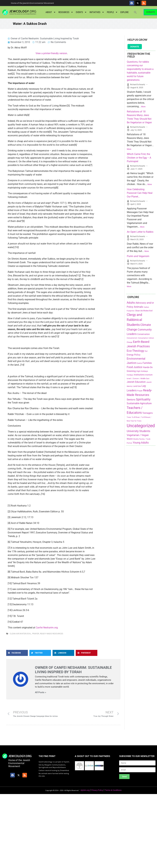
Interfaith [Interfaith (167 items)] (149, 375)
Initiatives (97, 12)
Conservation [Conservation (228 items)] (143, 334)
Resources (66, 12)
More (143, 107)
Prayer (36, 634)
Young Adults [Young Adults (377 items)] (141, 443)
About (51, 12)
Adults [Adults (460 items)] (131, 303)
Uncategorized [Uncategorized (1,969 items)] (141, 426)
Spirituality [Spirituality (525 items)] (143, 399)
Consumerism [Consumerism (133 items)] (132, 338)
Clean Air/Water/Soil (20, 634)
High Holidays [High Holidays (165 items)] (142, 371)
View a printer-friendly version (51, 53)
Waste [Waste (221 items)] (130, 439)
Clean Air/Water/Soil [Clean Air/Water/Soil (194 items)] (144, 311)
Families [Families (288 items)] (147, 363)
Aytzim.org (85, 790)
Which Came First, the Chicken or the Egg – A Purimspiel (139, 158)
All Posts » (40, 692)
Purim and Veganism (138, 256)
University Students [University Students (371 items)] (138, 431)
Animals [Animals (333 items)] (138, 307)
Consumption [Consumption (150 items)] (143, 338)
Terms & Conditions (113, 790)
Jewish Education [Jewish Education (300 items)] (136, 382)
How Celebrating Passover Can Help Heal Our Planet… (140, 193)
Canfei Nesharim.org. (47, 628)
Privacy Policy (97, 790)
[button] (135, 12)
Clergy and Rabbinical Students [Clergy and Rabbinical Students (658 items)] (134, 320)
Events (81, 12)
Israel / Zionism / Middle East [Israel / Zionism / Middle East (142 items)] (138, 379)
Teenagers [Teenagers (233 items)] (148, 413)
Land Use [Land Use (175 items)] (137, 386)
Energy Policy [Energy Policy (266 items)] (134, 355)
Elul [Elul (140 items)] (146, 351)
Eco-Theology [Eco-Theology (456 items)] (135, 351)
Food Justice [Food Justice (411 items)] (134, 367)
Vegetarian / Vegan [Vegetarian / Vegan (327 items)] (138, 435)
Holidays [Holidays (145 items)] (130, 375)
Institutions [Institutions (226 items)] (139, 375)
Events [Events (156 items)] (139, 363)
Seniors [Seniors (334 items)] (131, 400)
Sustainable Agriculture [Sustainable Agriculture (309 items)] (139, 403)
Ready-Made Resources (52, 634)
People (112, 12)
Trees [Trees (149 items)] (129, 417)
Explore (124, 12)
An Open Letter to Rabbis (140, 232)
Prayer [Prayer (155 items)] (140, 391)
